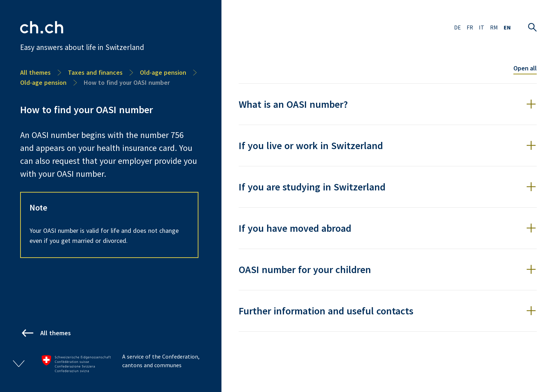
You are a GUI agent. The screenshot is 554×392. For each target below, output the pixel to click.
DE (457, 27)
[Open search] (532, 27)
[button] (388, 104)
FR (470, 27)
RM (494, 27)
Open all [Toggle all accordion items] (525, 68)
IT (482, 27)
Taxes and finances (95, 72)
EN (507, 27)
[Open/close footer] (19, 364)
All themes (35, 72)
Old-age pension (163, 72)
